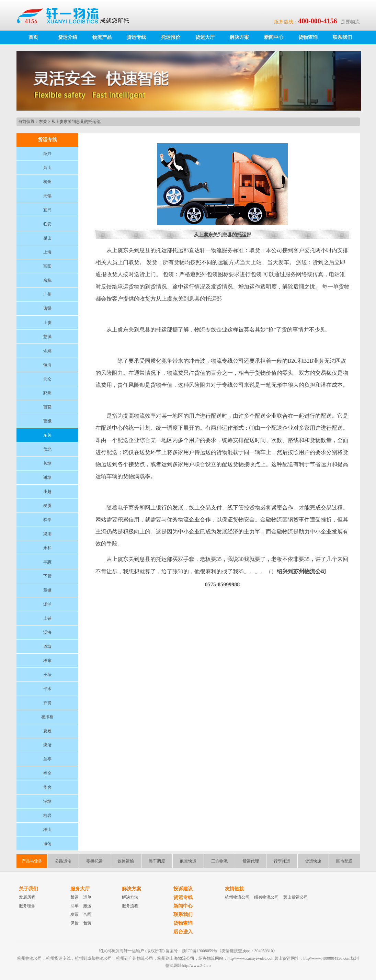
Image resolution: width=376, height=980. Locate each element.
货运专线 (136, 37)
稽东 (47, 661)
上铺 (47, 618)
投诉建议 (183, 889)
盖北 (47, 449)
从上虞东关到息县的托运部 (76, 122)
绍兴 (47, 154)
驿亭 (47, 520)
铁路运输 (126, 861)
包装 (87, 923)
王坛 (47, 675)
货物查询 (308, 37)
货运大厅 (205, 37)
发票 (75, 914)
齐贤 (47, 703)
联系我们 (342, 37)
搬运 (87, 906)
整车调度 (157, 861)
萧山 (47, 168)
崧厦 (47, 506)
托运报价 (171, 37)
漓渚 (47, 745)
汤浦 (47, 604)
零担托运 (94, 861)
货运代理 (251, 861)
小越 (47, 492)
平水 (47, 689)
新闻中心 (274, 37)
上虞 (47, 323)
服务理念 (27, 906)
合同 (87, 914)
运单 (87, 897)
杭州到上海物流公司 (176, 958)
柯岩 (47, 815)
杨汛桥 (47, 717)
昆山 (47, 238)
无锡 (47, 196)
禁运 (75, 897)
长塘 (47, 463)
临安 (47, 224)
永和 (47, 548)
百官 (47, 407)
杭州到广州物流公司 (135, 958)
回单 (75, 906)
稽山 (47, 830)
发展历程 (27, 897)
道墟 (47, 646)
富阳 (47, 266)
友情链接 (235, 889)
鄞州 (47, 393)
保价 (75, 923)
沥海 (47, 632)
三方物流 (219, 861)
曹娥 (47, 421)
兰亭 (47, 759)
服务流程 (130, 906)
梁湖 (47, 534)
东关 (43, 122)
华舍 (47, 787)
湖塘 (47, 801)
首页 (33, 37)
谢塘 (47, 477)
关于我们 (29, 889)
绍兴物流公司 (266, 897)
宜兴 (47, 210)
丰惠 (47, 562)
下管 (47, 576)
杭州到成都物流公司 (93, 958)
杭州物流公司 (237, 897)
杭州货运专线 (58, 958)
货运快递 (313, 861)
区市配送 (344, 861)
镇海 (47, 365)
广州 (47, 294)
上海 (47, 252)
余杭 (47, 280)
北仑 (47, 379)
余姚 (47, 351)
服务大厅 (80, 889)
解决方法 (130, 897)
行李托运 (282, 861)
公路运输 (63, 861)
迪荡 (47, 844)
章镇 (47, 590)
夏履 (47, 731)
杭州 (47, 182)
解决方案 (239, 37)
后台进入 (183, 932)
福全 (47, 773)
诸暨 (47, 308)
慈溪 (47, 337)
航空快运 (188, 861)
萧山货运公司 (296, 897)
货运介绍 (68, 37)
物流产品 (102, 37)
